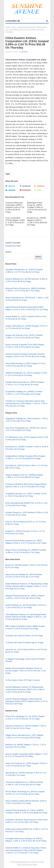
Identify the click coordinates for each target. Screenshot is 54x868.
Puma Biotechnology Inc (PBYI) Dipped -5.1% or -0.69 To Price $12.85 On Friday (26, 365)
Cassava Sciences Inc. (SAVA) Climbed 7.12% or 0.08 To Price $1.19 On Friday (26, 727)
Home (8, 27)
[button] (13, 21)
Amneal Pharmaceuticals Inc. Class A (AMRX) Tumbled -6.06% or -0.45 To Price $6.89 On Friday (26, 811)
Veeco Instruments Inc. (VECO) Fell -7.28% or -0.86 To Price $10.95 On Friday (27, 299)
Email (38, 190)
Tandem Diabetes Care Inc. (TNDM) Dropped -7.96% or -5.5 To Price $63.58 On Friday (24, 476)
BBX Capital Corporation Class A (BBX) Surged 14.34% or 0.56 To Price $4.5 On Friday (25, 627)
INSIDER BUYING (13, 246)
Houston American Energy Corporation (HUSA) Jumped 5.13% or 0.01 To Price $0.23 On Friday (25, 355)
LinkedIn (10, 190)
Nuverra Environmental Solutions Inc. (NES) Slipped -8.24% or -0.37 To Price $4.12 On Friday (26, 542)
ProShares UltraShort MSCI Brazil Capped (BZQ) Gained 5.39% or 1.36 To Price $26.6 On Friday (26, 485)
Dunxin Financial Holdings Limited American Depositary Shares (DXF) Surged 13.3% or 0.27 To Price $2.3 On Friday (26, 701)
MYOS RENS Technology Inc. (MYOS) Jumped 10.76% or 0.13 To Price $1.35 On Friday (25, 793)
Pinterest (25, 190)
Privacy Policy (32, 865)
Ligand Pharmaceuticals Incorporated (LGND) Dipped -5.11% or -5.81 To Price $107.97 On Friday (27, 308)
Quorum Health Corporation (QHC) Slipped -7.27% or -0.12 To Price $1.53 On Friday (27, 755)
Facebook (25, 186)
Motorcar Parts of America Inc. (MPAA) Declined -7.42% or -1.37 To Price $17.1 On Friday (25, 290)
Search (8, 252)
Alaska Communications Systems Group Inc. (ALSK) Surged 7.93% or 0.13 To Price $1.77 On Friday (26, 671)
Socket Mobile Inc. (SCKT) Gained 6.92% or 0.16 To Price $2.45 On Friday (26, 318)
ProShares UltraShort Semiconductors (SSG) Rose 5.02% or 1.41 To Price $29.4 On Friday (27, 821)
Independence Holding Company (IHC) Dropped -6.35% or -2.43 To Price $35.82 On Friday (25, 457)
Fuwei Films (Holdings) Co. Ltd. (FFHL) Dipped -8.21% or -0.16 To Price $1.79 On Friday (25, 718)
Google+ (39, 186)
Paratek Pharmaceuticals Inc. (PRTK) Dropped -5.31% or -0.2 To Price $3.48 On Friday (25, 383)
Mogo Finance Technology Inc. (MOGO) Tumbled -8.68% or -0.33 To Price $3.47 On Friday (26, 551)
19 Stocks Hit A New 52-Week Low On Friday (24, 636)
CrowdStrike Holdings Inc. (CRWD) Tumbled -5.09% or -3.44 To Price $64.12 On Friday (24, 393)
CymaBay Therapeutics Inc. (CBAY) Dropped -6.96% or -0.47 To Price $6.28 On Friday (24, 271)
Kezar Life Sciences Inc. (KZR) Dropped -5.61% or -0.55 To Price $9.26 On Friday (26, 765)
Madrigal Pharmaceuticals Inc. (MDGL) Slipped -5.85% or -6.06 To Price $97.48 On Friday (25, 597)
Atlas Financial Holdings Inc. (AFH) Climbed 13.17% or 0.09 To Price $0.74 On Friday (24, 576)
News (14, 27)
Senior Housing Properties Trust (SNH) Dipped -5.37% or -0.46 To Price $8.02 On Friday (25, 346)
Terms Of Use (22, 865)
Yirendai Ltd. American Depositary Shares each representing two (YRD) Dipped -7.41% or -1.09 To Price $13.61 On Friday (26, 403)
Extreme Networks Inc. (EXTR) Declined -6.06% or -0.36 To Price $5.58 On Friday (26, 280)
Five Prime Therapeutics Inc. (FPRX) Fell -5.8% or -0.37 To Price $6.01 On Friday (26, 429)
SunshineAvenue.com (23, 862)
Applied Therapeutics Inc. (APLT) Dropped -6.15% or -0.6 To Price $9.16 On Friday (26, 374)
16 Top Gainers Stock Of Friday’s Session (23, 680)
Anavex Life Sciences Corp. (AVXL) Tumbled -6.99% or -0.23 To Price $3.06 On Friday (24, 336)
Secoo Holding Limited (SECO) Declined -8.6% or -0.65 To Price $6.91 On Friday (26, 802)
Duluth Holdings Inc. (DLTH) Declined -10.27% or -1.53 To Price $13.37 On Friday (26, 606)
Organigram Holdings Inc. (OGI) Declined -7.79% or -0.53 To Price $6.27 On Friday (27, 420)
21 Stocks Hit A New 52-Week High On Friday (24, 643)
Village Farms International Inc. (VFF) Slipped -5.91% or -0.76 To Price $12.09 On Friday (24, 736)
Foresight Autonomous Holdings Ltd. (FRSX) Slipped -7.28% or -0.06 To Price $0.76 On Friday (26, 840)
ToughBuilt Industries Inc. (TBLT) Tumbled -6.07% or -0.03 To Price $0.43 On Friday (26, 495)
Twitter (10, 186)
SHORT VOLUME (13, 243)
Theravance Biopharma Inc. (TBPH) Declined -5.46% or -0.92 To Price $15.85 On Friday (24, 783)
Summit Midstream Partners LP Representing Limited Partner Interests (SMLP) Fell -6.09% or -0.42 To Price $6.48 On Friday (25, 690)
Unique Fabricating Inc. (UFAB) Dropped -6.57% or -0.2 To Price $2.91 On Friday (27, 327)
